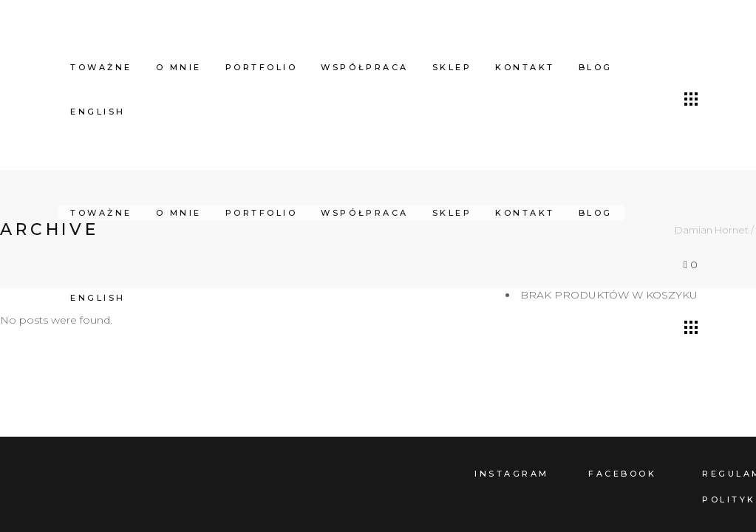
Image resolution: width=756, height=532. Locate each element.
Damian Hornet (712, 230)
